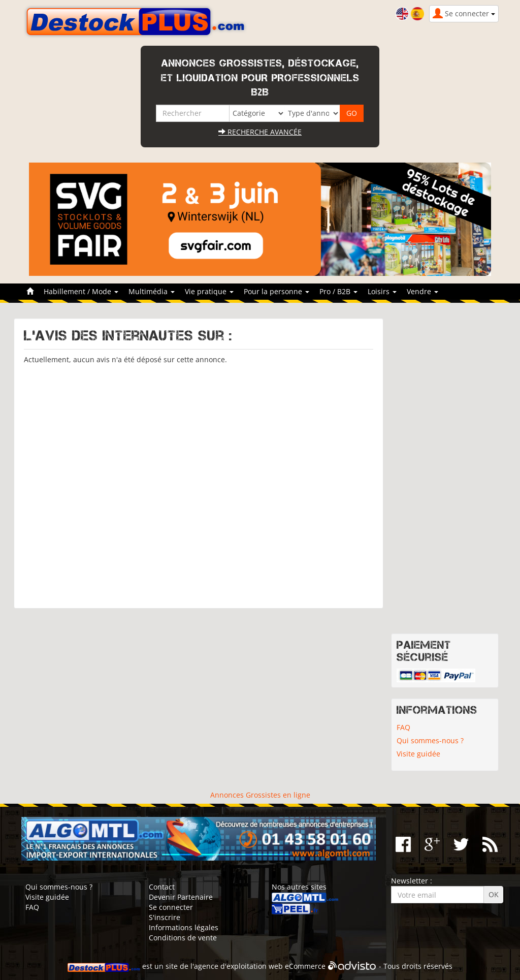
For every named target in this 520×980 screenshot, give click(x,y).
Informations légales (184, 927)
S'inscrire (165, 917)
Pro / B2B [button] (338, 291)
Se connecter (171, 907)
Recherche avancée (260, 132)
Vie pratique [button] (209, 291)
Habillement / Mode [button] (81, 291)
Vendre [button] (422, 291)
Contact (162, 887)
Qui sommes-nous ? (430, 740)
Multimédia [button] (152, 291)
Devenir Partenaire (181, 897)
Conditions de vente (183, 938)
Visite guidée (418, 754)
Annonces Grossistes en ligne (260, 795)
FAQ (403, 727)
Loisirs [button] (382, 291)
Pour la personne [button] (277, 291)
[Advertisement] (199, 482)
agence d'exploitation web (238, 966)
